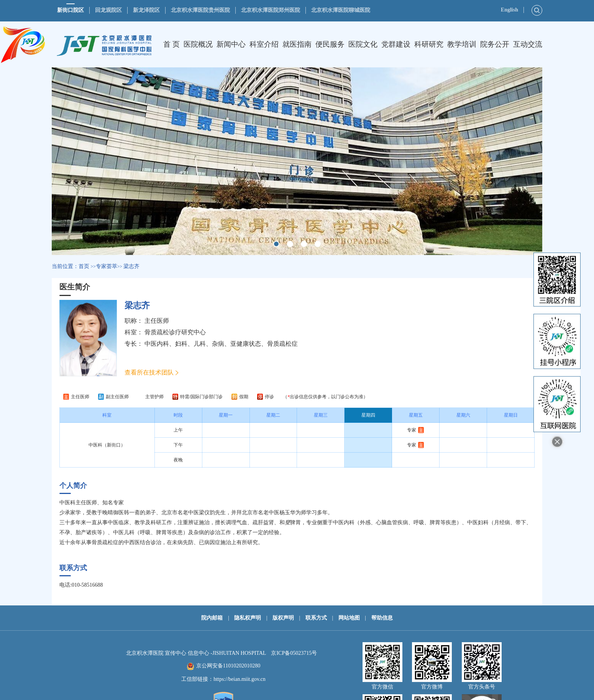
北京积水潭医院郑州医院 (271, 10)
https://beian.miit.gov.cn (240, 679)
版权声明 (283, 618)
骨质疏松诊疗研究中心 (175, 332)
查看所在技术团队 (149, 372)
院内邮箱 (212, 618)
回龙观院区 (108, 10)
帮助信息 (382, 618)
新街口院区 (71, 10)
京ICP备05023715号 (294, 653)
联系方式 (316, 618)
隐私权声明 (248, 618)
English (509, 10)
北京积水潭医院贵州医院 (200, 10)
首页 (84, 266)
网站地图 (349, 618)
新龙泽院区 (146, 10)
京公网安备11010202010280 (228, 666)
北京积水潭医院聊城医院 (341, 10)
